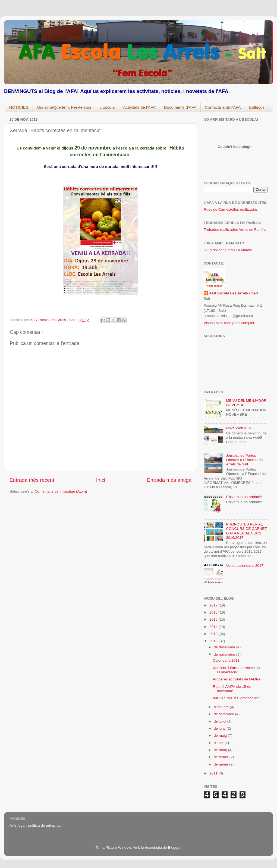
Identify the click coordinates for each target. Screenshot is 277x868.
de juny (220, 728)
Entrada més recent (32, 480)
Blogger (174, 847)
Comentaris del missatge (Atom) (61, 491)
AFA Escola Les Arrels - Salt (234, 293)
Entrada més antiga (169, 480)
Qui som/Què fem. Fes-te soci (64, 107)
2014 (214, 627)
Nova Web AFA (238, 428)
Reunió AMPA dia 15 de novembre (232, 689)
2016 (214, 612)
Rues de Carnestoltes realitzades (231, 209)
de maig (221, 735)
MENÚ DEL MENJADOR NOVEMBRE (246, 403)
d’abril (219, 743)
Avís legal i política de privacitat (35, 825)
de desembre (225, 647)
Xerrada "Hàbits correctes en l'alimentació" (236, 670)
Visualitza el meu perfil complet (229, 323)
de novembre (225, 654)
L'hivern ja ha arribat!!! (244, 497)
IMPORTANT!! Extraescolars (236, 698)
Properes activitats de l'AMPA (237, 679)
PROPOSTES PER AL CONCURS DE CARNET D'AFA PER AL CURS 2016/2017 (246, 531)
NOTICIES (19, 107)
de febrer (222, 757)
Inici (101, 480)
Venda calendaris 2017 (245, 566)
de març (221, 750)
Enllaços (257, 107)
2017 (214, 605)
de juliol (221, 721)
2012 (214, 641)
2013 (214, 634)
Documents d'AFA (180, 107)
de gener (221, 764)
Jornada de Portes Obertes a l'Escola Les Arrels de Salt (244, 460)
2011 (214, 773)
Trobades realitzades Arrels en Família (235, 230)
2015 (214, 619)
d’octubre (222, 707)
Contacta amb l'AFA (223, 107)
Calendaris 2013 (226, 660)
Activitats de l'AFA (139, 107)
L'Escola (107, 107)
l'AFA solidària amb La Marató (228, 250)
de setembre (224, 714)
